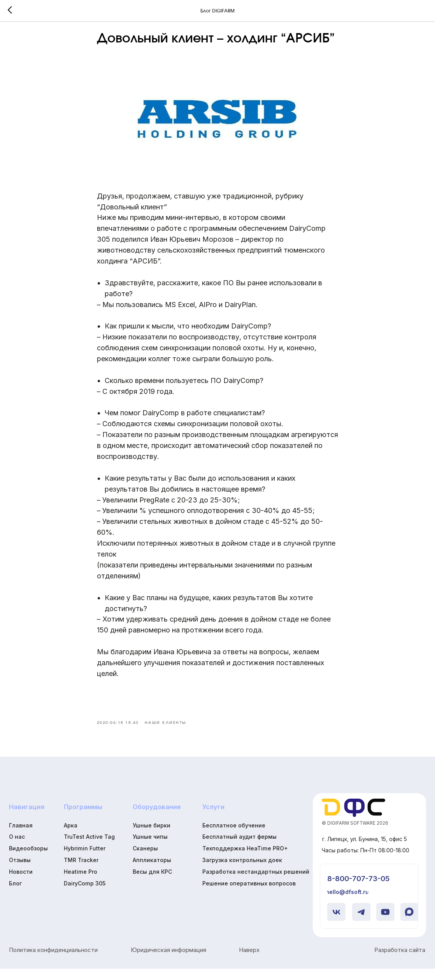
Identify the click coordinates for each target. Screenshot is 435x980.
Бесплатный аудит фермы (239, 848)
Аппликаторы (152, 871)
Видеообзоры (28, 860)
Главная (21, 837)
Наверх (249, 962)
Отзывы (20, 871)
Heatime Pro (81, 883)
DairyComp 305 (85, 895)
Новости (21, 883)
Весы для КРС (152, 883)
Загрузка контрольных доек (242, 871)
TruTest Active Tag (89, 848)
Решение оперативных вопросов (249, 895)
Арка (71, 837)
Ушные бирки (152, 837)
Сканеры (145, 860)
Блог (15, 895)
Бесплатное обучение (234, 837)
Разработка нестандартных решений (256, 883)
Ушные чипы (150, 848)
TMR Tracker (81, 871)
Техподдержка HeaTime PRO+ (245, 860)
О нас (17, 848)
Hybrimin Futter (85, 860)
